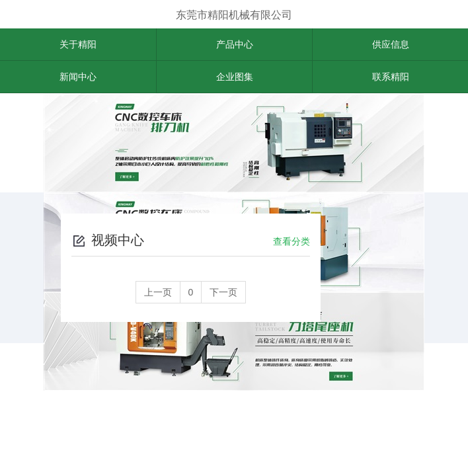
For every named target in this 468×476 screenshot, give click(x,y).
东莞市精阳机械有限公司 (234, 15)
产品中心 (235, 44)
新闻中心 (78, 77)
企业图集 (235, 77)
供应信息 (391, 44)
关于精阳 (78, 44)
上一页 (158, 292)
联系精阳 (391, 77)
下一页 (223, 292)
